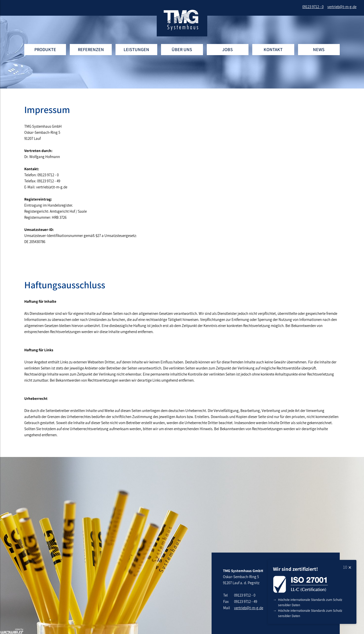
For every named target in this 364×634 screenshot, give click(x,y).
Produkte (45, 49)
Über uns (182, 49)
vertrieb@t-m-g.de (249, 608)
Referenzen (91, 49)
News (319, 49)
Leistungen (136, 49)
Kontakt (273, 49)
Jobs (227, 49)
